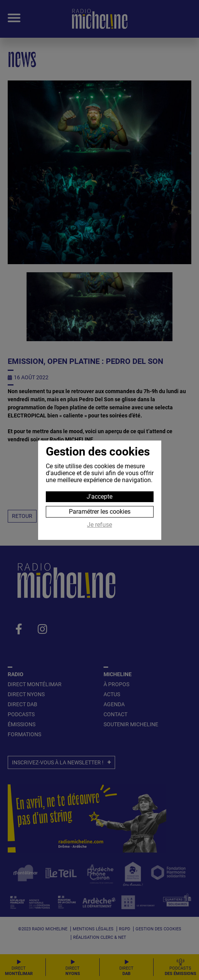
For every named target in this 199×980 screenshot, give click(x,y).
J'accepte (99, 497)
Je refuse (99, 525)
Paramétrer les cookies (100, 512)
